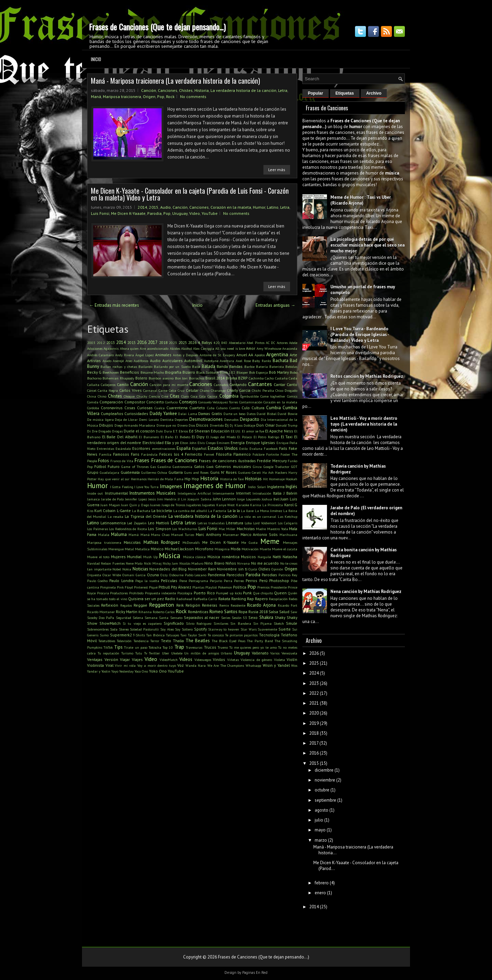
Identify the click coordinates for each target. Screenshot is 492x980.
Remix (224, 605)
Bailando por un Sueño (172, 367)
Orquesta (94, 575)
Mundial (134, 557)
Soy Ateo (167, 629)
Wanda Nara (196, 665)
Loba (248, 523)
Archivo (374, 93)
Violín (292, 659)
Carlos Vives (131, 390)
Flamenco (242, 454)
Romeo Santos (223, 612)
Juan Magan (110, 505)
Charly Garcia (239, 390)
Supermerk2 (121, 635)
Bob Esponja (258, 372)
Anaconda (290, 348)
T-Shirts (139, 635)
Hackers (281, 472)
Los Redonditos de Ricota (128, 529)
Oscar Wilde (112, 575)
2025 (183, 342)
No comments (193, 96)
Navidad (93, 563)
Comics (292, 396)
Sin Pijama (262, 623)
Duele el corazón (139, 431)
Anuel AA (245, 355)
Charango (218, 390)
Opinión (277, 569)
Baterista (277, 367)
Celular (192, 390)
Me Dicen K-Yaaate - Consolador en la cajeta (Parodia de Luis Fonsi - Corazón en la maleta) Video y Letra (190, 194)
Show (92, 623)
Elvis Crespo (206, 443)
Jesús (152, 499)
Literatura (235, 523)
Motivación (250, 549)
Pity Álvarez (181, 587)
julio (319, 820)
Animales (163, 355)
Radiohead (184, 599)
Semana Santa (156, 618)
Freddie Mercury (272, 461)
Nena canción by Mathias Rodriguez (366, 591)
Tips (118, 647)
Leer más (277, 170)
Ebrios (183, 431)
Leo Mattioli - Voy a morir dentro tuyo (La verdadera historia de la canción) (364, 424)
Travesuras (194, 647)
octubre (322, 790)
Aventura (227, 361)
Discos (202, 425)
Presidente (279, 587)
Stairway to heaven (224, 629)
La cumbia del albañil (190, 511)
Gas (153, 467)
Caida (293, 378)
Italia (277, 493)
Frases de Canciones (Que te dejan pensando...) (157, 27)
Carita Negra (108, 390)
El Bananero (149, 437)
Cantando (238, 384)
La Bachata (141, 511)
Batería (262, 367)
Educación (220, 431)
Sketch (279, 623)
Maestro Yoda (278, 529)
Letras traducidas (211, 523)
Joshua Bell (271, 499)
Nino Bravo (214, 563)
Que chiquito (263, 593)
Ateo (129, 361)
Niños (231, 563)
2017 (153, 342)
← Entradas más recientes (114, 305)
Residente (238, 605)
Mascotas (132, 542)
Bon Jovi (181, 378)
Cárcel (92, 390)
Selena (138, 618)
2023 (173, 343)
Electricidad (153, 443)
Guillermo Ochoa (154, 472)
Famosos (121, 454)
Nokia (127, 569)
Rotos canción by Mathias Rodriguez (367, 376)
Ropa (243, 612)
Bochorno (94, 378)
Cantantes (260, 384)
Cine (165, 396)
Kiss (90, 511)
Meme (270, 541)
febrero (322, 883)
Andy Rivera (125, 355)
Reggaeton (161, 605)
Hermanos (139, 479)
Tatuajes (173, 635)
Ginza (257, 467)
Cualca (160, 408)
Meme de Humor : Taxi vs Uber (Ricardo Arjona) (361, 200)
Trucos (210, 647)
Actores (282, 343)
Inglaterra (276, 487)
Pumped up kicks (229, 593)
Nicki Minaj (153, 563)
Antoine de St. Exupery (217, 355)
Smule (292, 623)
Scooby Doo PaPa (101, 618)
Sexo (253, 617)
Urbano (226, 653)
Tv (146, 653)
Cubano (222, 408)
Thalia (178, 641)
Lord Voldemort (265, 523)
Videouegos (203, 660)
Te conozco (216, 635)
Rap (250, 599)
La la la (234, 510)
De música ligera (100, 419)
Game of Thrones (135, 467)
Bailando (145, 367)
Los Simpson (160, 529)
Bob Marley (279, 372)
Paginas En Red (255, 972)
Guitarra (176, 472)
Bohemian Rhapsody (118, 378)
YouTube (210, 213)
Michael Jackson (179, 549)
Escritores (141, 448)
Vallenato (260, 653)
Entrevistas (105, 448)
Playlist (211, 587)
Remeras (210, 605)
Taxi (183, 635)
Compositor (135, 402)
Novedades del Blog (168, 569)
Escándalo (123, 448)
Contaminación (251, 402)
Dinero (182, 425)
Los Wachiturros (185, 529)
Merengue (116, 549)
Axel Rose (243, 361)
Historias (253, 479)
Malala (104, 535)
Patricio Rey (288, 575)
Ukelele (177, 653)
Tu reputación (109, 653)
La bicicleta (162, 510)
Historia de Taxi (232, 479)
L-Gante (124, 510)
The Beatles (198, 641)
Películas (169, 581)
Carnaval (150, 390)
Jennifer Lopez (136, 499)
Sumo (104, 635)
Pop (161, 96)
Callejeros (108, 385)
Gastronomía (182, 467)
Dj (227, 425)
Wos (294, 665)
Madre (261, 529)
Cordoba (93, 408)
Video (195, 213)
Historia (202, 90)
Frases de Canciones (174, 460)
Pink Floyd (125, 587)
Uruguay (180, 213)
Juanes (155, 505)
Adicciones (95, 348)
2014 (142, 207)
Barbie (249, 367)
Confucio (171, 402)
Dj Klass (236, 425)
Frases (142, 460)
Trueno (223, 647)
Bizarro (189, 372)
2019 (314, 723)
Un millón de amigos (201, 653)
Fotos (104, 461)
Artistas (94, 361)
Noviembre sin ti (232, 569)
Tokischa (155, 647)
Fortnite (272, 454)
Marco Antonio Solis (259, 534)
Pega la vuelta (147, 581)
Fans (135, 454)
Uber (166, 653)
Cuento (235, 408)
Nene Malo (134, 563)
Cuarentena (177, 408)
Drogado (105, 431)
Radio (170, 599)
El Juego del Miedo (221, 437)
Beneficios (129, 372)
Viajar (125, 659)
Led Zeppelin (137, 523)
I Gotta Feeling (121, 487)
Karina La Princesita (266, 505)
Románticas (198, 612)
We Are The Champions (226, 665)
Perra (228, 581)
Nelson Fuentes (113, 563)
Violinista (95, 665)
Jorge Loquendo (249, 499)
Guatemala (130, 472)
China (92, 396)
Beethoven (111, 372)
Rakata (224, 599)
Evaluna (256, 448)
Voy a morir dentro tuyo (157, 665)
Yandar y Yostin (99, 671)
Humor (259, 207)
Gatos (199, 466)
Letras (190, 523)
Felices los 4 (171, 454)
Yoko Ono (158, 671)
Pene (183, 581)
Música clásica (195, 557)
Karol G (291, 505)
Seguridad (124, 618)
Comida (93, 402)
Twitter (154, 653)
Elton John (188, 443)
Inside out (95, 493)
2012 (101, 343)
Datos (251, 414)
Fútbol (100, 466)
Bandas (236, 366)
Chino (102, 396)
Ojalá (253, 569)
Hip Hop (192, 479)
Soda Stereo (119, 629)
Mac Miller (227, 529)
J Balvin (290, 493)
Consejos (188, 402)
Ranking (239, 599)
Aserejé (118, 361)
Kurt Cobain (105, 510)
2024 (314, 673)
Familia (105, 454)
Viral (110, 665)
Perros (251, 581)
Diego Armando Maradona (135, 425)
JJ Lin (182, 499)
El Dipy (198, 437)
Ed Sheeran (199, 431)
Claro (185, 396)
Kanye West (225, 505)
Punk (247, 593)
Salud (284, 612)
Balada (208, 366)
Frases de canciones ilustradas (227, 461)
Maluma (119, 534)
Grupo (93, 472)
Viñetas (233, 660)
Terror (155, 641)
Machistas (246, 529)
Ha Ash (268, 472)
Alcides (175, 348)
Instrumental (116, 493)
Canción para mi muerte (169, 385)
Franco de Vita (122, 461)
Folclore (258, 454)
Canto (292, 384)
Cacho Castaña (276, 378)
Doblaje (249, 425)
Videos (186, 659)
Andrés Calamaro (100, 355)
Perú (263, 581)
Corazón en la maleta (231, 207)
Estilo (243, 448)
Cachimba (256, 378)
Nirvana (243, 563)
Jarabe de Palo (113, 499)
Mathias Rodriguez (162, 542)
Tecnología (269, 635)
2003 (91, 343)
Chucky (142, 396)
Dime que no (166, 425)
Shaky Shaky (286, 617)
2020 (314, 713)
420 (217, 343)
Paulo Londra (121, 581)
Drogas (117, 431)
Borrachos (197, 378)
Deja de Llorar (126, 419)
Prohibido (136, 593)
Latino (273, 207)
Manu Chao (160, 535)
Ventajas (95, 659)
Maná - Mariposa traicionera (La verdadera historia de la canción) (175, 81)
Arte (293, 355)
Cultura (258, 408)
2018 (163, 342)
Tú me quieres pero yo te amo (253, 647)
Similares (221, 623)
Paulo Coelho (97, 581)
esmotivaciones (164, 448)
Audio (166, 207)
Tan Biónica (155, 635)
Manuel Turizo (183, 535)
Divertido (217, 425)
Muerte (265, 549)
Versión (111, 659)
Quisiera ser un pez (146, 599)
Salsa (273, 612)
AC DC (270, 343)
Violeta (279, 660)
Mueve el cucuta (285, 549)
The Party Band (260, 641)
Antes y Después (186, 355)
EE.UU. (236, 431)
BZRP (243, 378)
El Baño (167, 437)
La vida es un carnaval (257, 516)
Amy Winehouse (269, 348)
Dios (192, 425)
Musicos (248, 557)
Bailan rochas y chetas (119, 367)
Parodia (154, 213)
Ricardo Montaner (101, 612)
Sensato (176, 618)
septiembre (325, 800)
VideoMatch (169, 660)
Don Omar (265, 425)
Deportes (181, 419)
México (157, 549)
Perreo (239, 581)
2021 (314, 703)
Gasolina (164, 467)
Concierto (155, 402)
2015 (154, 207)
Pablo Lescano (196, 575)
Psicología (185, 593)
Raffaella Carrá (205, 599)
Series (226, 618)
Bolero (141, 378)
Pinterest (141, 587)
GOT (294, 467)
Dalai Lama (188, 414)
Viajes (137, 659)
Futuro (114, 466)
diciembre (324, 770)
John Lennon (224, 499)
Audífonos (141, 361)
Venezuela (289, 653)
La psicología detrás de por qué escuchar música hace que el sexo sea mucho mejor (367, 245)
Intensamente (223, 493)
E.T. (175, 431)
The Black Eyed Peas (229, 641)
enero (320, 893)
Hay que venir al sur (114, 479)
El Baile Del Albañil (120, 437)
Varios (275, 653)
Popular (316, 93)
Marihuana (288, 535)
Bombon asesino (161, 378)
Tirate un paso (135, 647)
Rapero (261, 599)
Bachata (281, 361)
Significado (174, 623)
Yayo (115, 671)
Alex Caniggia (203, 348)
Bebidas (291, 367)
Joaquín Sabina (200, 499)
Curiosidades (136, 413)
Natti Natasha (285, 557)
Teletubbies (107, 641)
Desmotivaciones (206, 419)
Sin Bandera (241, 623)
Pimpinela (108, 587)
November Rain (202, 569)
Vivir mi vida (125, 665)
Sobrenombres (98, 629)
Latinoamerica (113, 523)
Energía (238, 443)
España (184, 448)
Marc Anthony (208, 534)
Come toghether (273, 396)
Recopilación (278, 599)
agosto (322, 810)
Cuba (211, 408)
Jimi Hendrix (167, 499)
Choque (129, 396)
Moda (236, 549)
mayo (320, 830)
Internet (243, 493)
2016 (142, 342)
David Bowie (287, 414)
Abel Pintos (255, 343)
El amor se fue (253, 431)
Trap (179, 647)
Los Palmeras (98, 529)
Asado (107, 361)
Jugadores (194, 505)
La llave (247, 511)
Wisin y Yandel (276, 665)
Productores (119, 593)
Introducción (262, 493)
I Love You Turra (147, 487)
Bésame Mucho (152, 372)
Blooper (242, 372)
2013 (111, 342)
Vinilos (219, 659)
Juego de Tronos (173, 505)
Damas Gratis (210, 413)
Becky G (94, 372)
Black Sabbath (207, 372)
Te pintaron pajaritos (242, 635)
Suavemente (267, 629)
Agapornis (111, 348)
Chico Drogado (286, 390)
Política (240, 587)
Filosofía (224, 454)
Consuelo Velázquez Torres (218, 402)
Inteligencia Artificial (194, 493)
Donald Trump (286, 425)
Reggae (140, 605)
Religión (193, 605)
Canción (149, 90)
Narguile (264, 557)
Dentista (167, 419)
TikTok (108, 647)
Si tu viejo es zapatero (142, 623)
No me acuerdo (265, 563)
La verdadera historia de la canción (243, 90)
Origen (149, 96)
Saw (294, 612)
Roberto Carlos (164, 612)
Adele (293, 343)
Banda (222, 366)
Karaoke (243, 505)
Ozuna (153, 575)
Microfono (204, 549)
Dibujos (106, 425)
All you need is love (230, 348)
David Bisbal (266, 414)
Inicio (96, 59)
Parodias (269, 575)
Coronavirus (112, 408)
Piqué (153, 587)
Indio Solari (257, 487)
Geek (210, 467)
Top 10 (168, 647)
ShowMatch (110, 623)
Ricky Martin (127, 612)
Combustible (249, 396)
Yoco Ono (141, 671)
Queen (280, 593)
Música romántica (223, 557)
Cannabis (221, 385)
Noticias (140, 569)
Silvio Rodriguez (199, 623)
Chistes (186, 90)
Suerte (285, 629)
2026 (192, 342)
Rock (170, 96)
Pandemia (216, 575)
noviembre (325, 780)
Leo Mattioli (159, 523)
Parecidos (235, 575)
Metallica (142, 549)
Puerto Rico (204, 593)
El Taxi (287, 437)
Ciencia (154, 396)
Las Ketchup (288, 516)
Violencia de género (256, 660)
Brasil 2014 (215, 378)
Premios (263, 587)
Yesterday (126, 671)
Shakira (266, 617)
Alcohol (187, 348)
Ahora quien (129, 348)
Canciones (168, 90)
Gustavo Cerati (250, 472)
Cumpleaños (112, 413)
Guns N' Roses (223, 472)
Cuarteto (197, 408)
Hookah (291, 479)
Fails (283, 448)
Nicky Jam (170, 563)
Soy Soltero (184, 629)
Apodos (260, 355)
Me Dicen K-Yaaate (128, 213)
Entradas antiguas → (275, 305)
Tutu (139, 653)
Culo (246, 408)
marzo (321, 840)
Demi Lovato (149, 419)
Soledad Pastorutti (144, 629)
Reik (180, 605)
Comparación (111, 402)
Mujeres (118, 557)
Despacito (250, 419)
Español (199, 448)
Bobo (293, 372)
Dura (168, 431)
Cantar (279, 384)
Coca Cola (198, 396)
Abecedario (237, 343)
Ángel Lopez (145, 355)
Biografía (173, 372)
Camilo (123, 384)
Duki (159, 431)
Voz (181, 665)
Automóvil (193, 361)
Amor (251, 348)
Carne (163, 390)
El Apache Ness (279, 431)
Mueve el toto (98, 557)
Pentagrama (198, 581)
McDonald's (191, 542)
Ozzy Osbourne (172, 575)
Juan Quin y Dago (135, 505)
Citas (175, 396)
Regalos (126, 605)
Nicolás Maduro (191, 563)
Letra (283, 90)
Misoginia (222, 549)
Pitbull (164, 587)
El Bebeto (183, 437)
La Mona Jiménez (269, 511)
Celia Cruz (177, 390)
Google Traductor (276, 467)
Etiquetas (345, 93)
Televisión (124, 641)
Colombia (229, 396)
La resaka (115, 516)
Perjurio (216, 581)
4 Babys (205, 342)
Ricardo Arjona (261, 605)
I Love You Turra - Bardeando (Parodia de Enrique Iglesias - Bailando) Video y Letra (360, 335)
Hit (265, 479)
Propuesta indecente (161, 593)
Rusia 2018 (258, 612)
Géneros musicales (233, 466)
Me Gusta (249, 542)
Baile (196, 367)
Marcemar (231, 535)
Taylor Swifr (197, 635)
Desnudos (231, 419)
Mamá (134, 535)
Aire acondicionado (154, 348)
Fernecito (194, 454)
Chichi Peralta (263, 390)
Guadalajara (110, 472)
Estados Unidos (223, 448)
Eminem (223, 443)
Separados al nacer (202, 617)
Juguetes (208, 505)
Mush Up (150, 557)
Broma (231, 378)
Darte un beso (234, 414)
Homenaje (277, 479)
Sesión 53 (239, 618)
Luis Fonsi (100, 213)
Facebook (271, 448)
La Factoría (217, 511)
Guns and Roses (196, 472)
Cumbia (274, 408)
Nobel (117, 569)
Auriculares (173, 361)
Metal (129, 549)
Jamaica (93, 499)
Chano (205, 390)
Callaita (93, 385)
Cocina (212, 396)
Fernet (209, 454)
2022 (314, 693)
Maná (96, 96)
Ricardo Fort (288, 605)
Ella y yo (172, 443)
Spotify (200, 629)
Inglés (291, 487)
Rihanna (145, 612)
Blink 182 (227, 372)
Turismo (127, 653)
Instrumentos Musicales (153, 493)
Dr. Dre (92, 431)
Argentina (277, 354)
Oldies (264, 569)
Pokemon (225, 587)
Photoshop (279, 581)
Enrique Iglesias (261, 443)
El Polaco (244, 437)
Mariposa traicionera (122, 96)
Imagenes (171, 486)
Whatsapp (253, 665)
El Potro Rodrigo (266, 437)
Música (170, 556)
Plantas (198, 587)
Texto (166, 641)
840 (224, 343)
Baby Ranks (262, 361)
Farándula (149, 454)
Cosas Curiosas (139, 408)
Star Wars (249, 629)
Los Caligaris (288, 523)
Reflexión (110, 605)
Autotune (211, 361)
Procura (103, 593)
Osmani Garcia (134, 575)
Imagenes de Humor (215, 486)
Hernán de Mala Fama (166, 479)
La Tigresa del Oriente (146, 516)
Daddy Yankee (163, 413)
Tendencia (141, 641)
